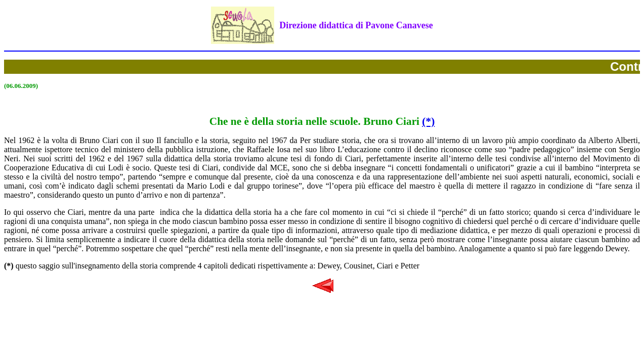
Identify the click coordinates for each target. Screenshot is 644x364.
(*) (428, 121)
